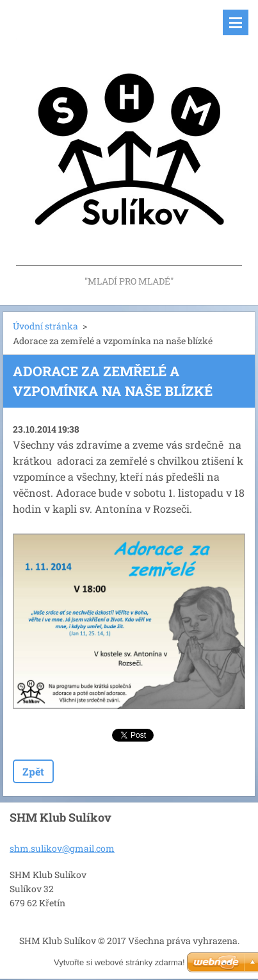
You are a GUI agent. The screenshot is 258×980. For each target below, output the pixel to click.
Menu (236, 22)
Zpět (33, 771)
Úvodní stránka (45, 326)
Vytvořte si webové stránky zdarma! (119, 962)
